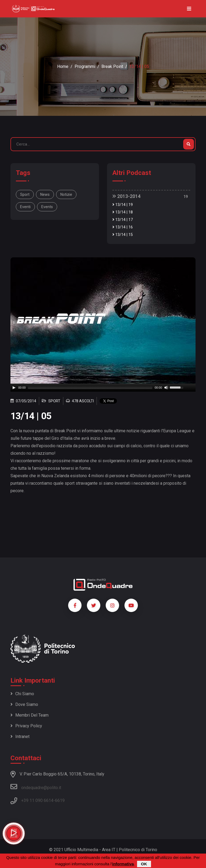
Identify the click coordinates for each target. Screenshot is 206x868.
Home (63, 66)
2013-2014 (126, 196)
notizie (66, 194)
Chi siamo (22, 694)
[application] (103, 388)
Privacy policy (26, 726)
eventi (25, 207)
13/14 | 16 (123, 227)
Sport (25, 194)
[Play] (14, 388)
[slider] (90, 388)
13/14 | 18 (123, 212)
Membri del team (30, 715)
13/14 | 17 (123, 220)
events (47, 207)
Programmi (85, 66)
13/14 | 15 (123, 235)
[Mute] (166, 388)
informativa (123, 864)
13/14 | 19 (123, 205)
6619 (60, 800)
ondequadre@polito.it (36, 787)
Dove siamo (24, 704)
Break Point (112, 66)
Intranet (20, 737)
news (45, 194)
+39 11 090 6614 (37, 800)
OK (144, 864)
